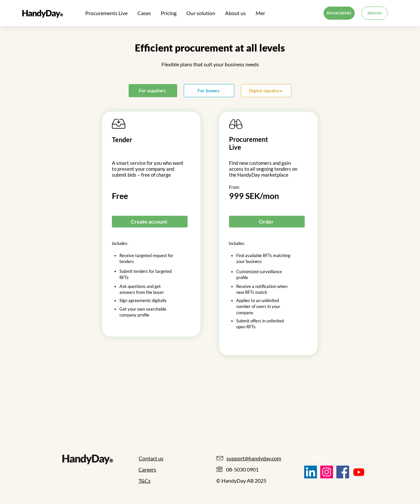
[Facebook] (343, 472)
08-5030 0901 (242, 469)
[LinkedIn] (311, 472)
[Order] (267, 221)
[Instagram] (327, 472)
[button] (201, 13)
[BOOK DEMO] (339, 13)
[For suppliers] (153, 91)
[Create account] (150, 221)
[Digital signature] (266, 91)
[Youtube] (359, 472)
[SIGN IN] (374, 13)
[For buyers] (209, 91)
